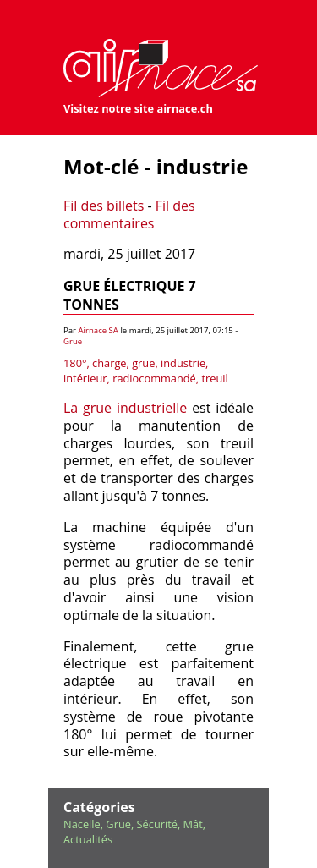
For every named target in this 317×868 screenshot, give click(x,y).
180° (75, 363)
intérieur (85, 378)
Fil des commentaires (129, 214)
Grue (73, 341)
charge (109, 363)
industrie (183, 363)
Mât (193, 824)
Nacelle (82, 824)
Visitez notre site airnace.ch (138, 108)
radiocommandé (154, 378)
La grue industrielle (125, 408)
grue (143, 363)
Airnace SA (98, 330)
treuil (214, 378)
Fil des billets (104, 206)
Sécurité (157, 824)
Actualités (88, 839)
